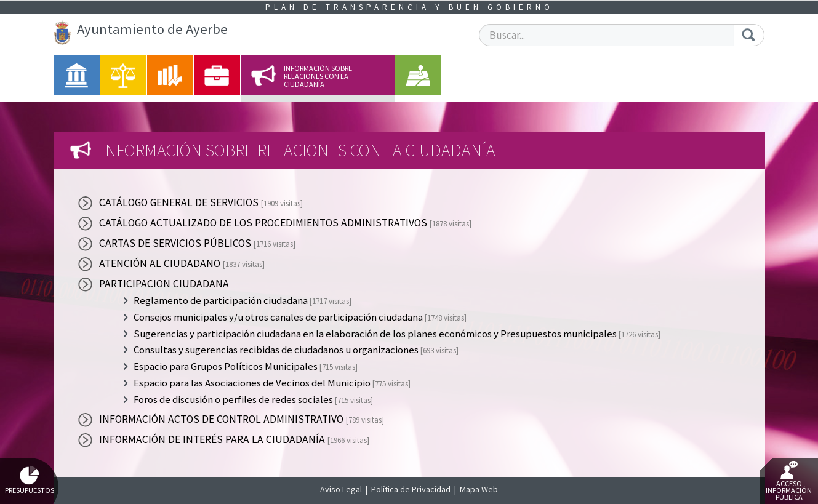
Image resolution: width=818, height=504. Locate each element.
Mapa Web (479, 489)
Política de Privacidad (411, 489)
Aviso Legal (341, 489)
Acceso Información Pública (789, 481)
